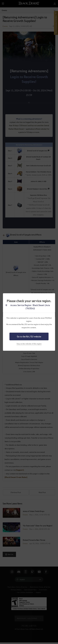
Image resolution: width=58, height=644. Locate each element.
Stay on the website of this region (29, 344)
